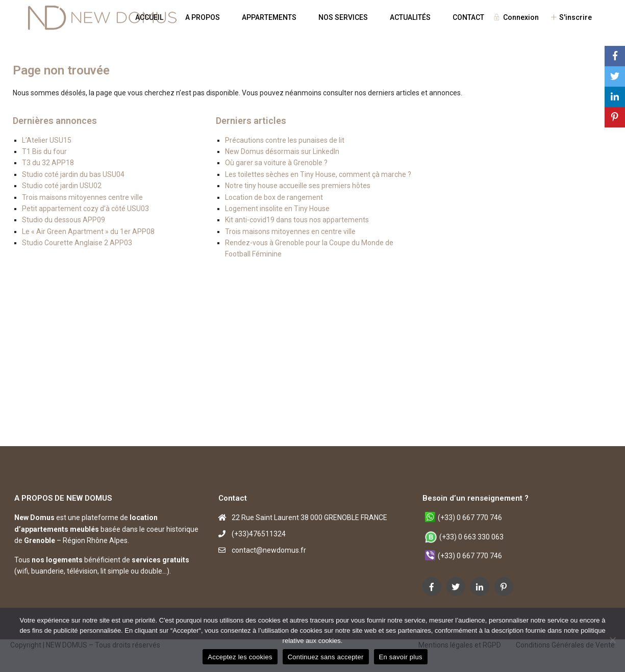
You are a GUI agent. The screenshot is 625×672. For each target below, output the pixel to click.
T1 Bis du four (44, 151)
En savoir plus (401, 657)
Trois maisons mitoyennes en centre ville (290, 231)
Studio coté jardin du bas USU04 (73, 174)
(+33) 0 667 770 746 (470, 518)
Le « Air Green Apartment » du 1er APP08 (88, 231)
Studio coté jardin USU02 (62, 186)
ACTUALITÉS (410, 17)
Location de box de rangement (274, 197)
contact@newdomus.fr (269, 550)
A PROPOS (203, 17)
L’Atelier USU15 (47, 140)
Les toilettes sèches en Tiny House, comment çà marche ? (318, 174)
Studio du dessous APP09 (64, 220)
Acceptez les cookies (240, 657)
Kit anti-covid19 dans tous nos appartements (297, 220)
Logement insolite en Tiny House (277, 209)
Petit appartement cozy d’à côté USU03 (85, 209)
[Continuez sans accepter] (612, 640)
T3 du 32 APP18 (48, 163)
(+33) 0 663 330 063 (471, 537)
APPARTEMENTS (269, 17)
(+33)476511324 (259, 534)
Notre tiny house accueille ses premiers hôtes (298, 186)
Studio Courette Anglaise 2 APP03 (77, 243)
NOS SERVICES (343, 17)
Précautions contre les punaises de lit (285, 140)
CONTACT (468, 17)
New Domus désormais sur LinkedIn (282, 151)
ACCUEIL (149, 17)
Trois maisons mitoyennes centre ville (82, 197)
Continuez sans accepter (326, 657)
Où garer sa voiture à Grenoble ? (276, 163)
